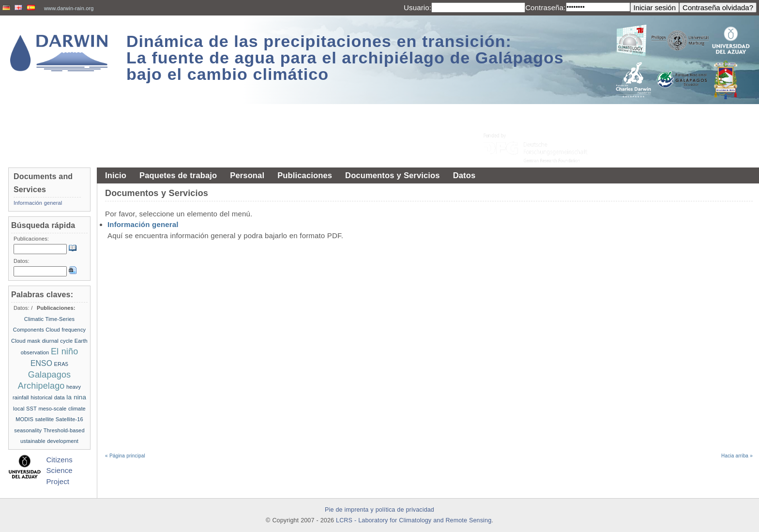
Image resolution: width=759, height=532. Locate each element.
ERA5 (61, 364)
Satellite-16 (69, 419)
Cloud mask (26, 341)
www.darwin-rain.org (69, 8)
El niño (64, 351)
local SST (25, 409)
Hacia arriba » (737, 456)
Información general (143, 224)
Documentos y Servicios (393, 175)
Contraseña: (545, 8)
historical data (48, 397)
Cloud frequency (66, 330)
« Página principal (125, 456)
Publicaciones (305, 175)
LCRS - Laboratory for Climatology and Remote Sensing (414, 520)
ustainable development (49, 441)
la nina (76, 397)
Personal (247, 175)
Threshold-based (64, 430)
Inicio (116, 175)
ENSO (41, 363)
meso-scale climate (62, 409)
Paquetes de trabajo (178, 175)
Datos (464, 175)
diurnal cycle (58, 341)
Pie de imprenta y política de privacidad (379, 510)
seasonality (28, 430)
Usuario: (417, 8)
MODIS (24, 419)
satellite (45, 419)
